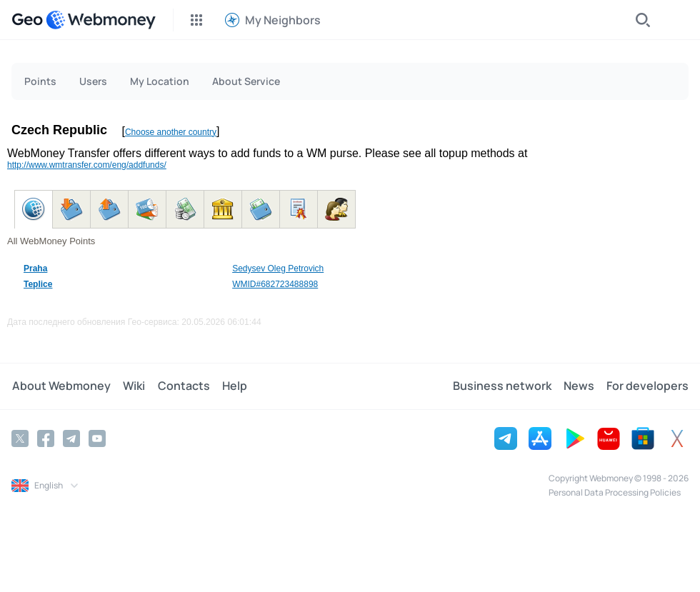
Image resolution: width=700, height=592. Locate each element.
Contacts (181, 386)
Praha (35, 269)
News (580, 386)
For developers (647, 386)
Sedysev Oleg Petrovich (278, 269)
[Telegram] (71, 438)
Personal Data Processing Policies (615, 492)
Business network (504, 386)
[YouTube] (97, 438)
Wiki (132, 386)
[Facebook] (46, 438)
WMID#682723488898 (275, 284)
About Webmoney (61, 386)
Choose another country (171, 132)
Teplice (38, 284)
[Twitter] (20, 438)
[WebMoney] (101, 20)
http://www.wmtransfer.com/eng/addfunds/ (87, 165)
